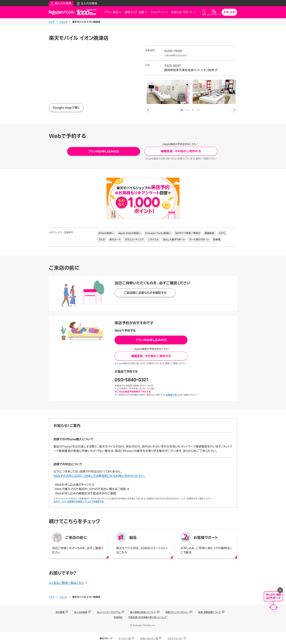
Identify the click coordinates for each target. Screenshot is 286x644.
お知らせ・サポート (183, 12)
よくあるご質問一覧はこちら (68, 583)
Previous (148, 110)
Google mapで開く (66, 108)
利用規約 (118, 617)
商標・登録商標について (209, 612)
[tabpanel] (168, 92)
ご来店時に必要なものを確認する (145, 293)
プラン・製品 (113, 12)
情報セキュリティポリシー (177, 612)
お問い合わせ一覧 (149, 638)
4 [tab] (198, 110)
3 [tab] (193, 110)
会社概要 (60, 612)
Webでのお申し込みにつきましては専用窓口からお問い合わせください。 (99, 476)
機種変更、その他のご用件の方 (181, 151)
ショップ (63, 22)
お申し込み (229, 12)
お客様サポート (173, 395)
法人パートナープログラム (109, 612)
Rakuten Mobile (63, 12)
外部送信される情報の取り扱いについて (147, 617)
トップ (52, 22)
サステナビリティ (175, 638)
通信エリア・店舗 (136, 12)
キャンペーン (159, 12)
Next (234, 110)
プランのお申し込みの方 (104, 151)
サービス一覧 (125, 638)
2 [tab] (188, 110)
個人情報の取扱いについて (143, 612)
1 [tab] (182, 110)
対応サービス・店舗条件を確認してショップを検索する (79, 501)
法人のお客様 (81, 612)
